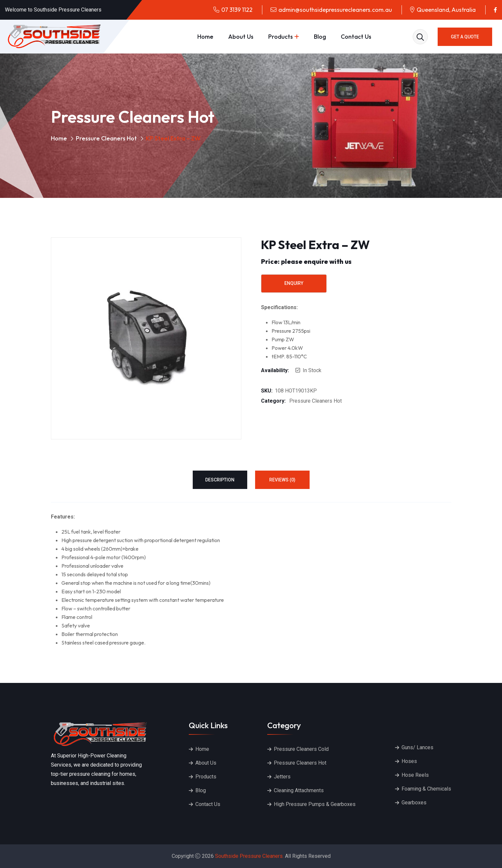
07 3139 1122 (237, 10)
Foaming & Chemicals (426, 789)
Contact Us (356, 37)
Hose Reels (415, 775)
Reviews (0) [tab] (282, 480)
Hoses (409, 761)
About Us (241, 37)
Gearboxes (414, 803)
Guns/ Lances (417, 747)
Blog (320, 37)
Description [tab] (220, 480)
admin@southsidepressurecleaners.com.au (335, 10)
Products (281, 37)
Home (205, 37)
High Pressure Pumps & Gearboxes (315, 804)
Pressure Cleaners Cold (301, 749)
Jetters (282, 777)
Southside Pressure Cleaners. (249, 856)
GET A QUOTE (465, 37)
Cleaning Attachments (299, 790)
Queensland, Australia (446, 10)
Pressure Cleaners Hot (106, 138)
